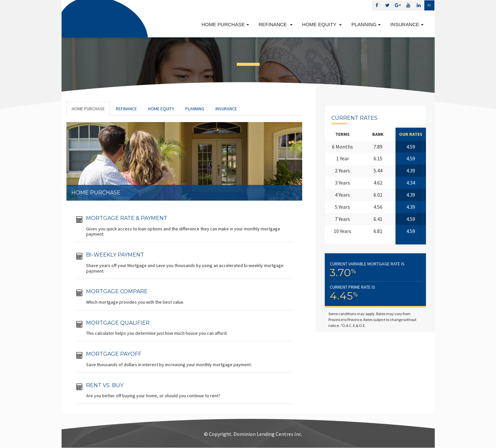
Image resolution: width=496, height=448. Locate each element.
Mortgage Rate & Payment (127, 218)
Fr (429, 5)
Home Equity (322, 24)
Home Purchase (225, 24)
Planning (366, 24)
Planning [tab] (195, 109)
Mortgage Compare (117, 291)
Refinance (276, 24)
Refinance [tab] (126, 109)
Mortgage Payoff (114, 354)
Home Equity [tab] (161, 109)
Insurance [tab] (226, 109)
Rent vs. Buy (105, 385)
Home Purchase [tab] (88, 109)
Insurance (407, 24)
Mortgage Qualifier (118, 323)
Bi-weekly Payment (115, 255)
